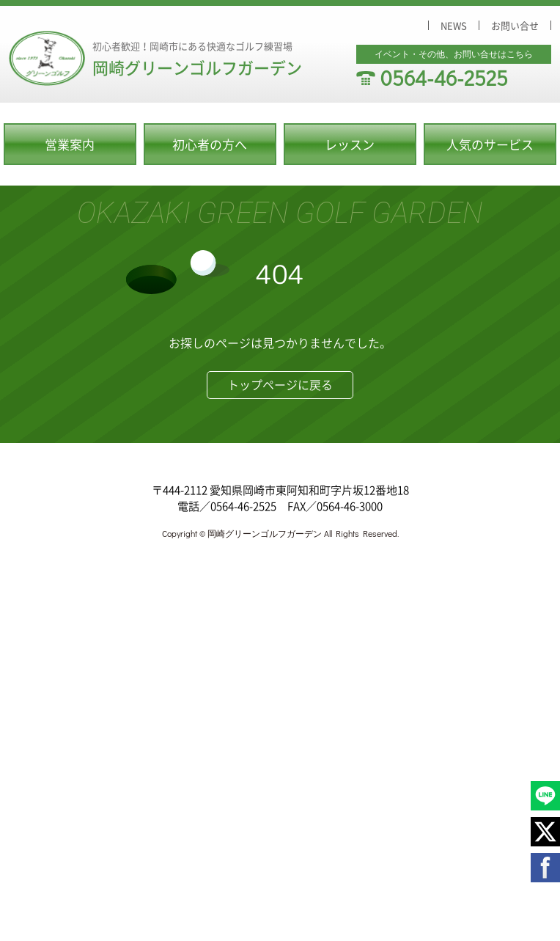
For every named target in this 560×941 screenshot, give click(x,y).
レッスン (350, 144)
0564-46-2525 (444, 78)
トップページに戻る (280, 384)
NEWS (454, 25)
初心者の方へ (210, 144)
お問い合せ (515, 25)
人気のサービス (490, 144)
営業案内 (70, 144)
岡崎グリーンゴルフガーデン (197, 67)
